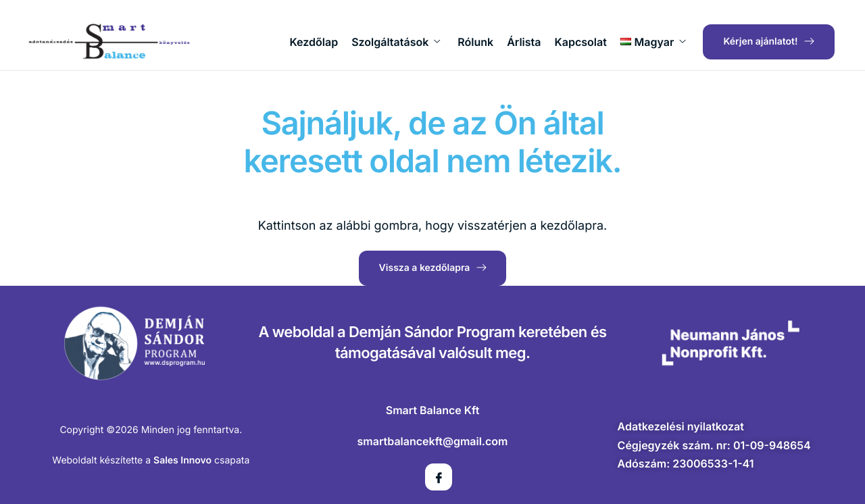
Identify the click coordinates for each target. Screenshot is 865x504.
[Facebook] (439, 477)
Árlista (524, 42)
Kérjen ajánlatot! (769, 42)
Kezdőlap (314, 42)
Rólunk (475, 42)
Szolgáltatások (396, 42)
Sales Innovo (182, 460)
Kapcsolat (581, 42)
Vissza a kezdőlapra (432, 267)
